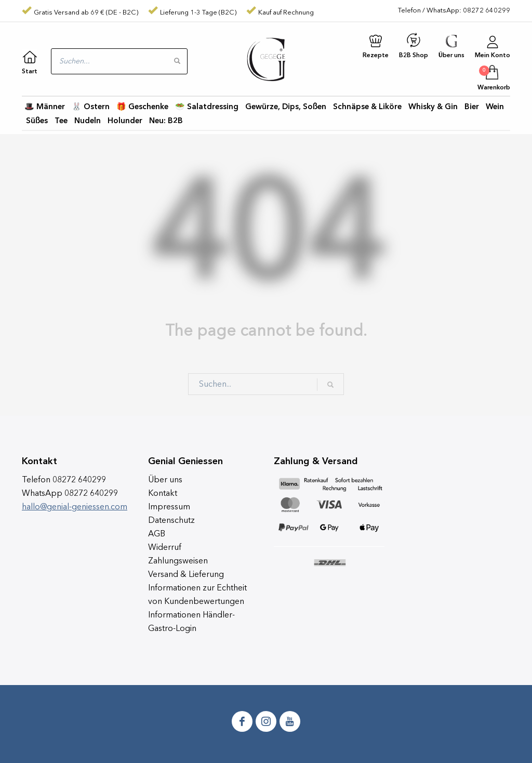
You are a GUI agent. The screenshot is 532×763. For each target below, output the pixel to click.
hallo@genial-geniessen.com (75, 507)
